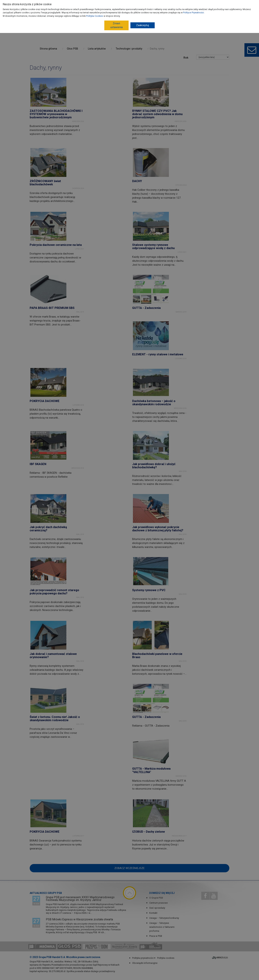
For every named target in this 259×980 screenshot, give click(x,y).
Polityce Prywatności (194, 13)
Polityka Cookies (95, 16)
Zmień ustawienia (116, 25)
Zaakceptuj (143, 25)
